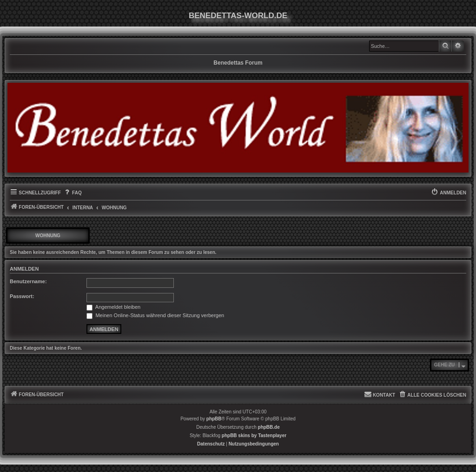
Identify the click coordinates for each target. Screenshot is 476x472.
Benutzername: (28, 281)
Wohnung (48, 236)
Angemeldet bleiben (113, 307)
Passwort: (22, 296)
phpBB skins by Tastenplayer (254, 435)
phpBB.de (269, 427)
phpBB (214, 419)
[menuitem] (73, 193)
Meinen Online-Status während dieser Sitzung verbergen (155, 315)
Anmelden (24, 269)
